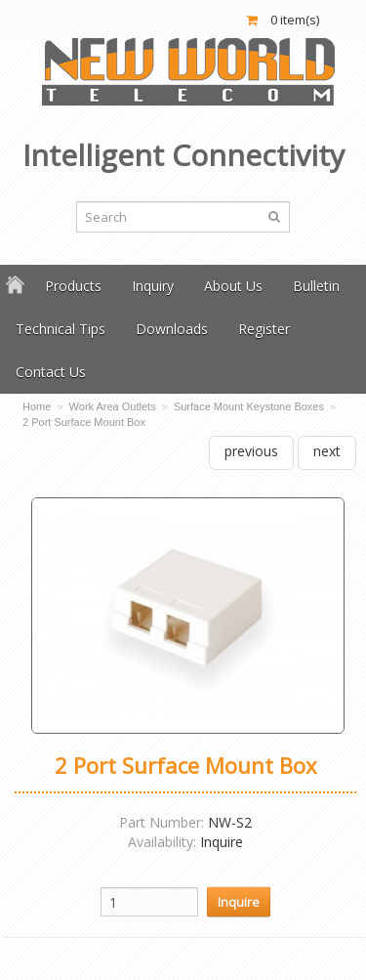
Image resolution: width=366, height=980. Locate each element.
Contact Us (51, 372)
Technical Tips (61, 329)
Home (37, 406)
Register (264, 329)
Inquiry (153, 286)
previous (251, 451)
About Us (233, 286)
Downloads (172, 329)
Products (73, 286)
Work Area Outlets (113, 406)
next (327, 451)
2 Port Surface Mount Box (84, 422)
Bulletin (316, 286)
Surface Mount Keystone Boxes (249, 406)
